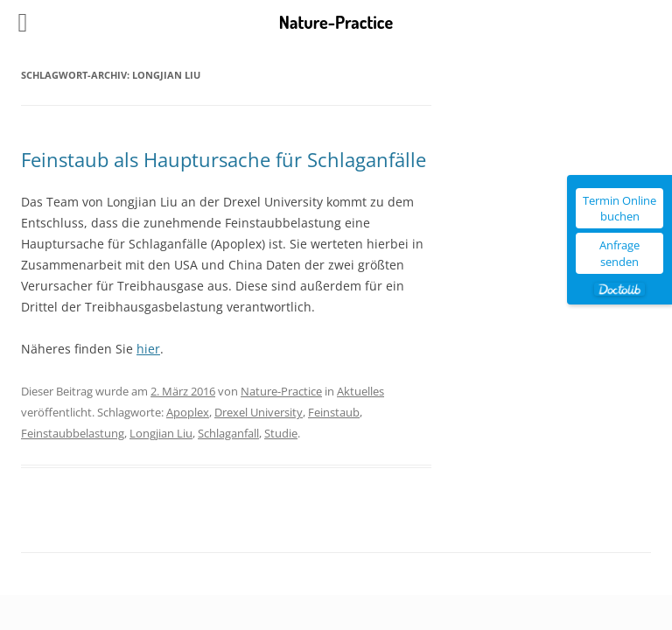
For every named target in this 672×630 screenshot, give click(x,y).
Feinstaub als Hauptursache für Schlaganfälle (224, 159)
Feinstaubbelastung (73, 433)
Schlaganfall (228, 433)
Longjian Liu (161, 433)
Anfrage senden (619, 253)
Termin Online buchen (619, 208)
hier (148, 349)
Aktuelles (360, 391)
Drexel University (259, 412)
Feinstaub (334, 412)
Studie (281, 433)
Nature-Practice (281, 391)
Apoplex (188, 412)
